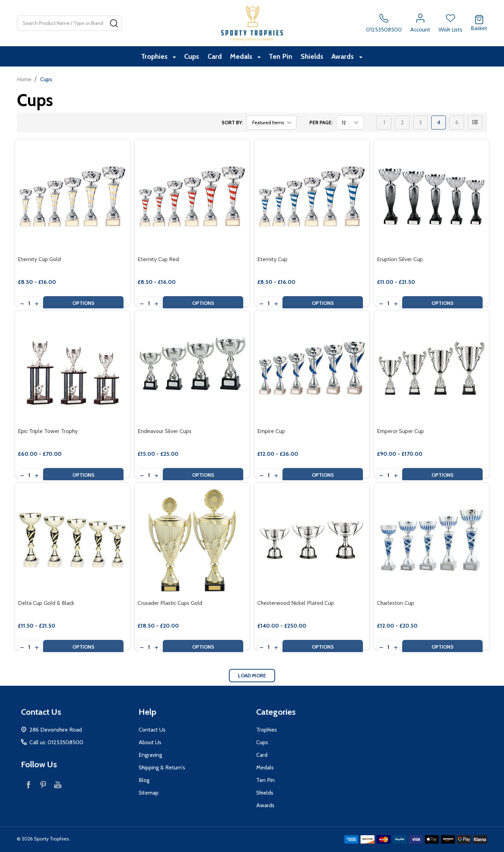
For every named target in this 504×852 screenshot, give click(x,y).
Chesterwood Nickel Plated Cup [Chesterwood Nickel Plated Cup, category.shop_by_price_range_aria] (296, 603)
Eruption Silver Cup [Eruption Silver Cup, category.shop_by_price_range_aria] (400, 259)
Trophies (155, 57)
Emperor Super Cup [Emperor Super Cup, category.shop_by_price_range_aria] (400, 431)
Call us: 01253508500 (56, 742)
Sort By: (232, 123)
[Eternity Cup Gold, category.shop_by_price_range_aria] (72, 196)
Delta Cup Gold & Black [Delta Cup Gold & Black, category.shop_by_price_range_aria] (46, 603)
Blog (144, 780)
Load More (252, 676)
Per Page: (321, 123)
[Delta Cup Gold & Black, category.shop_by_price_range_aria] (72, 540)
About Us (150, 742)
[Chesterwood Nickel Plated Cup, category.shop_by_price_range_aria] (312, 540)
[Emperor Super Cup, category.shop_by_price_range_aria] (432, 368)
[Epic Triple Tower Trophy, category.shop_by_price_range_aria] (72, 368)
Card (215, 57)
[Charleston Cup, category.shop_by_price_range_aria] (432, 540)
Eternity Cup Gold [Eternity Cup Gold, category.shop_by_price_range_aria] (39, 259)
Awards (346, 57)
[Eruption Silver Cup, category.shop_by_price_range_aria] (432, 196)
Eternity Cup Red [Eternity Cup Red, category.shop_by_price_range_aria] (158, 259)
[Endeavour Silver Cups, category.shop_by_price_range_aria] (192, 368)
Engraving (150, 755)
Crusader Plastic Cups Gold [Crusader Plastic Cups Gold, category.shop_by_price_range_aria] (170, 603)
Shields (314, 57)
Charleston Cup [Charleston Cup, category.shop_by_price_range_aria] (395, 603)
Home (24, 79)
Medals (243, 57)
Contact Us (152, 730)
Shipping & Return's (162, 767)
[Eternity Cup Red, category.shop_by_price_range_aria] (192, 196)
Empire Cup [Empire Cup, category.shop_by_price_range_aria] (271, 431)
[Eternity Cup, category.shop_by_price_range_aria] (312, 196)
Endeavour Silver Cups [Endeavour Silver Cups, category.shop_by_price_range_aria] (164, 431)
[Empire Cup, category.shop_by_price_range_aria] (312, 368)
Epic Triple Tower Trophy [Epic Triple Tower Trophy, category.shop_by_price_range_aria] (48, 431)
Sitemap (149, 793)
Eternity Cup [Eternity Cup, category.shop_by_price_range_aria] (272, 259)
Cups (191, 57)
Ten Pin (281, 57)
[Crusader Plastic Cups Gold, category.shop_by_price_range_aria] (192, 540)
